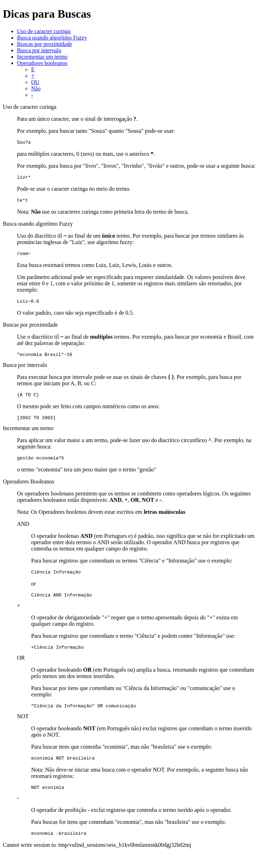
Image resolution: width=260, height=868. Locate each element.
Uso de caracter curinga (44, 31)
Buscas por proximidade (45, 44)
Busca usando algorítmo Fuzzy (52, 38)
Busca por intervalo (39, 50)
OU (35, 82)
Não (36, 88)
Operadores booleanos (42, 63)
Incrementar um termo (42, 57)
